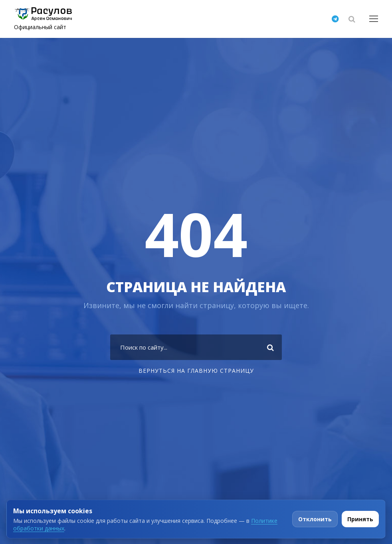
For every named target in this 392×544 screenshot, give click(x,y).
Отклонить (315, 519)
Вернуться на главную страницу (196, 371)
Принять (360, 519)
